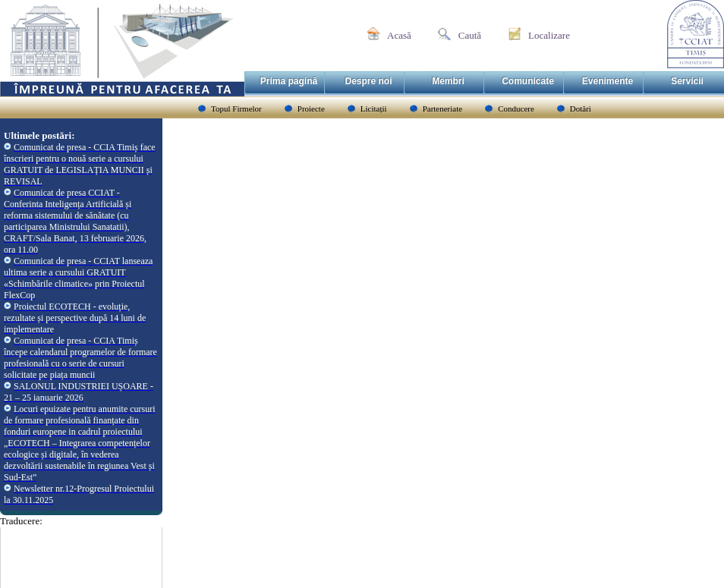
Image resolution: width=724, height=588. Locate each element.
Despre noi (368, 81)
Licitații (374, 108)
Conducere (516, 108)
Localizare (549, 35)
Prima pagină (289, 81)
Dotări (581, 108)
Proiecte (311, 108)
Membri (448, 81)
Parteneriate (443, 108)
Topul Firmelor (236, 108)
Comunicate (528, 81)
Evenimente (608, 81)
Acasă (399, 35)
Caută (470, 35)
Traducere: (21, 521)
